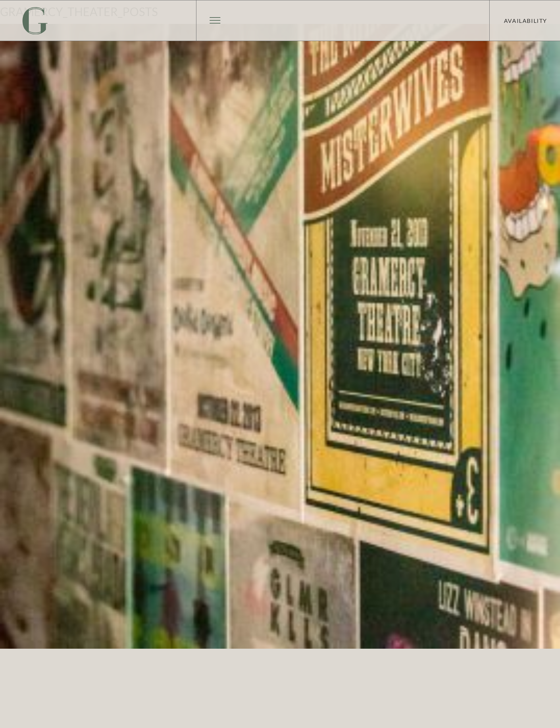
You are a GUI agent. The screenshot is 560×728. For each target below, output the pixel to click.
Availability (526, 21)
